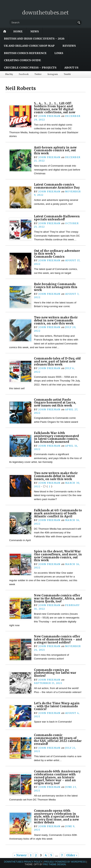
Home (18, 31)
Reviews (69, 46)
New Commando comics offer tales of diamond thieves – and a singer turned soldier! (58, 639)
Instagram (53, 74)
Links (59, 53)
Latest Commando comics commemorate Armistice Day (57, 186)
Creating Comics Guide (22, 60)
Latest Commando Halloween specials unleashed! (57, 218)
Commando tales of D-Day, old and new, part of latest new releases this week (57, 361)
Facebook (24, 74)
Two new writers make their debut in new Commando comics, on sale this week (56, 320)
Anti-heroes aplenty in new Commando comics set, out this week (55, 150)
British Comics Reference (25, 53)
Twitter (38, 74)
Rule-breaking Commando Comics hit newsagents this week (56, 287)
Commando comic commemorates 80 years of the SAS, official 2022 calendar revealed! (58, 739)
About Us (71, 68)
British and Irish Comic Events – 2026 (34, 39)
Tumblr (67, 74)
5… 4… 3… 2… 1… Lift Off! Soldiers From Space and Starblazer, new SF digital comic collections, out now (55, 108)
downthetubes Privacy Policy (23, 862)
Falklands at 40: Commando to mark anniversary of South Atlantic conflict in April (58, 513)
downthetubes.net (45, 13)
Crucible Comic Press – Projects (30, 68)
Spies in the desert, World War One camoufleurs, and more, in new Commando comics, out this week (58, 556)
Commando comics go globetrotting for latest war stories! (55, 673)
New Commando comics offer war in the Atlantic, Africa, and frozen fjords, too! (58, 598)
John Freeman (49, 116)
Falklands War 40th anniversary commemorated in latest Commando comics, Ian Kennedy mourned (56, 437)
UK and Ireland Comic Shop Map (29, 46)
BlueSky (9, 74)
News (35, 31)
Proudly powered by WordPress (65, 862)
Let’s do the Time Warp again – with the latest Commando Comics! (57, 706)
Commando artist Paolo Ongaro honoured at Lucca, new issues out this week (55, 403)
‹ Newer (20, 855)
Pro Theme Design (54, 864)
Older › (72, 855)
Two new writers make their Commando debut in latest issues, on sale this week (56, 476)
